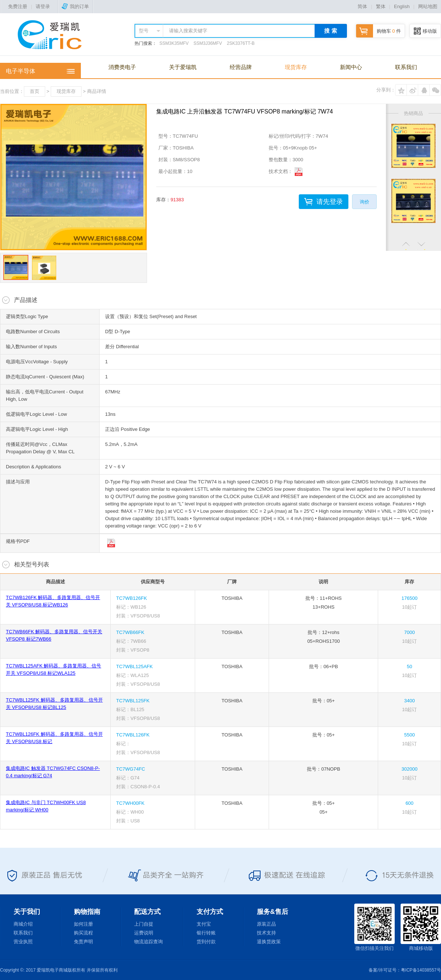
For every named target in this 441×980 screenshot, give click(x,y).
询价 (365, 202)
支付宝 (204, 924)
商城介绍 (23, 924)
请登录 (43, 6)
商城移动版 (421, 927)
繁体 (381, 6)
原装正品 (266, 924)
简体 (362, 6)
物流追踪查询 (148, 942)
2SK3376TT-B (241, 43)
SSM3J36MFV (208, 43)
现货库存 (296, 67)
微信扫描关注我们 (374, 927)
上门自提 (144, 924)
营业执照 (23, 942)
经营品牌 (241, 67)
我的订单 (75, 6)
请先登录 (330, 202)
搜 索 (330, 31)
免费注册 (18, 6)
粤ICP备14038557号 (421, 970)
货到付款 (206, 942)
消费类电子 (122, 67)
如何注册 (83, 924)
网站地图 (428, 6)
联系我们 (406, 67)
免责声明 (83, 942)
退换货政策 (269, 942)
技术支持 (266, 933)
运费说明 (144, 933)
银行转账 (206, 933)
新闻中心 (351, 67)
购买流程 (83, 933)
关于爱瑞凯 (183, 67)
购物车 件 (379, 31)
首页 (35, 91)
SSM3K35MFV (174, 43)
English (402, 6)
